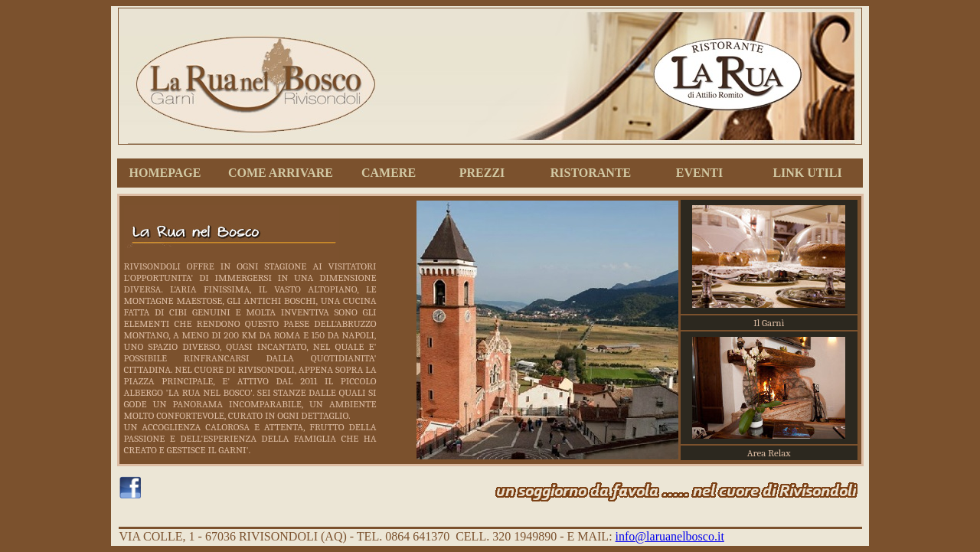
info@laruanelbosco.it (670, 536)
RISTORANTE (591, 173)
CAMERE (389, 173)
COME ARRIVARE (281, 173)
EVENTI (699, 173)
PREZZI (482, 173)
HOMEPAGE (165, 173)
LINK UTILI (807, 173)
